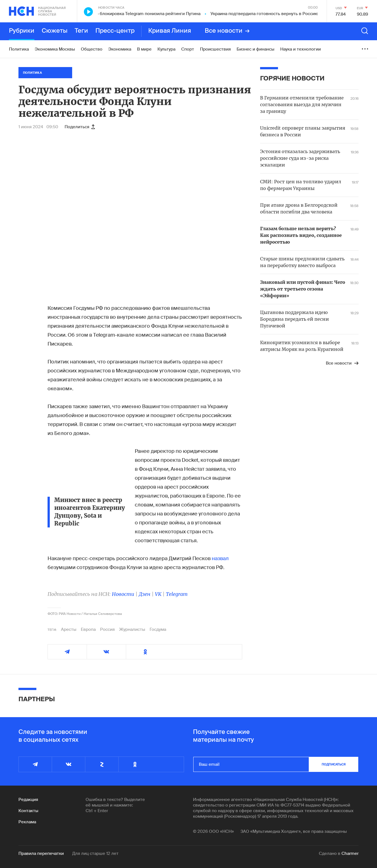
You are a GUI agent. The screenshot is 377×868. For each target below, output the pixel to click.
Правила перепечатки (41, 853)
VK (158, 594)
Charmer (350, 853)
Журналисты (132, 629)
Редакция (28, 800)
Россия (107, 629)
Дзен (145, 594)
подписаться (334, 764)
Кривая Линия (170, 31)
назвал (220, 558)
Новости (123, 594)
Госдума (158, 629)
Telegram (177, 594)
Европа (88, 629)
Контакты (28, 811)
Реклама (27, 822)
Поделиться (80, 127)
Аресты (69, 629)
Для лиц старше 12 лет (95, 853)
